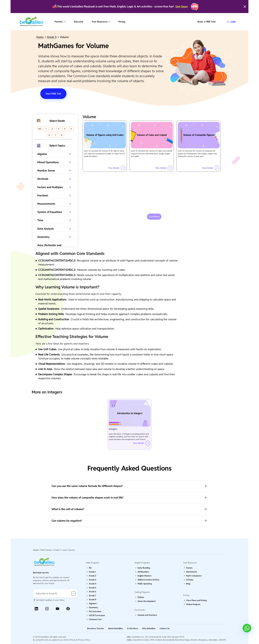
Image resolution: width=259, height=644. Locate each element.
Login (231, 22)
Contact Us (165, 628)
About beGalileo (115, 628)
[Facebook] (68, 609)
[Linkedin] (36, 609)
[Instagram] (47, 609)
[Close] (245, 7)
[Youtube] (57, 609)
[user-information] (55, 593)
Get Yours (182, 7)
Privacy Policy (84, 640)
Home (40, 37)
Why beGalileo (149, 628)
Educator (79, 22)
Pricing (122, 22)
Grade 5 (52, 37)
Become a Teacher (96, 628)
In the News (132, 628)
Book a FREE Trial (206, 22)
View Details (117, 168)
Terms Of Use (70, 640)
